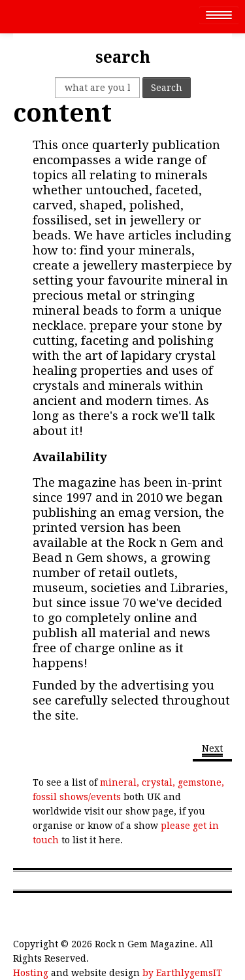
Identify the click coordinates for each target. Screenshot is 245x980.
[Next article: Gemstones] (212, 749)
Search (167, 88)
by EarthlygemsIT (182, 973)
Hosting (31, 973)
